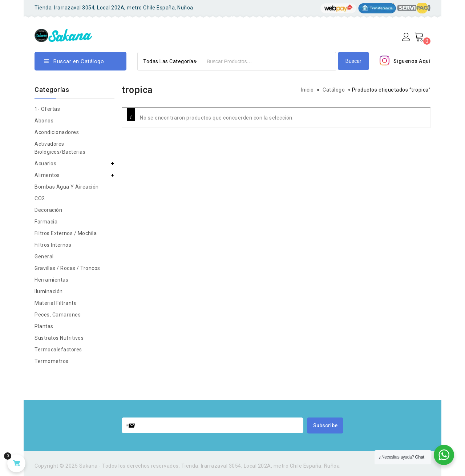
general (44, 257)
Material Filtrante (56, 303)
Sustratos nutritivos (59, 338)
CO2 (40, 198)
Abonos (44, 121)
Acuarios (45, 164)
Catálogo (334, 90)
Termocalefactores (58, 350)
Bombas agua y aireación (67, 187)
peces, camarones (58, 315)
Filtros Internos (53, 245)
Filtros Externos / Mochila (66, 233)
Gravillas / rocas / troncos (67, 268)
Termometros (52, 361)
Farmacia (46, 222)
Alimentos (47, 175)
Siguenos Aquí (412, 61)
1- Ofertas (47, 109)
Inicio (308, 90)
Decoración (48, 210)
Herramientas (51, 280)
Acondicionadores (57, 132)
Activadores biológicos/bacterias (60, 148)
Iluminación (49, 291)
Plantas (44, 326)
